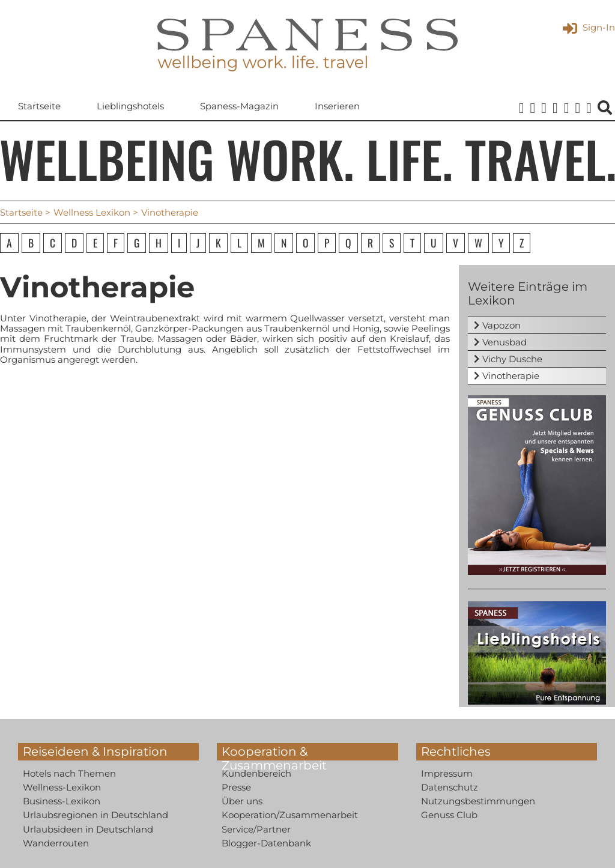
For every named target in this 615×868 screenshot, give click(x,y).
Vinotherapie (511, 376)
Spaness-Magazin (239, 106)
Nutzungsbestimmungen (478, 801)
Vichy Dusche (512, 359)
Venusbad (504, 342)
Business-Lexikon (62, 801)
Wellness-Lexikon (62, 787)
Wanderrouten (56, 843)
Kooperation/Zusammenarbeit (290, 815)
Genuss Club (449, 815)
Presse (236, 787)
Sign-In (589, 27)
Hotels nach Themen (69, 773)
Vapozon (501, 325)
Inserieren (337, 106)
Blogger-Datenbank (266, 843)
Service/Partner (256, 829)
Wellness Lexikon (92, 212)
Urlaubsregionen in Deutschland (95, 815)
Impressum (447, 773)
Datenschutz (450, 787)
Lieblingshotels (130, 106)
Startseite (39, 106)
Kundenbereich (256, 773)
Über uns (242, 801)
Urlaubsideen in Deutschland (88, 829)
